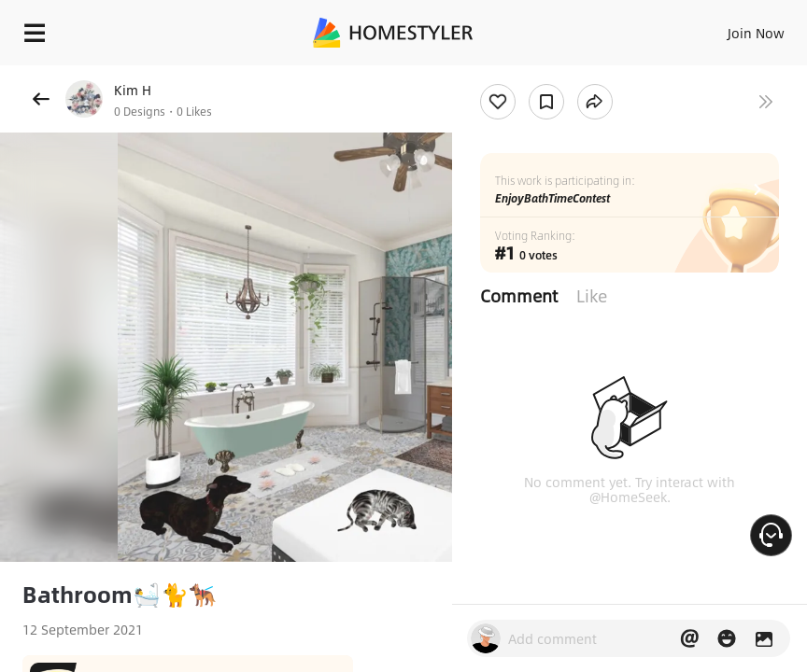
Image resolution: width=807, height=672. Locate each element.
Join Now (756, 33)
